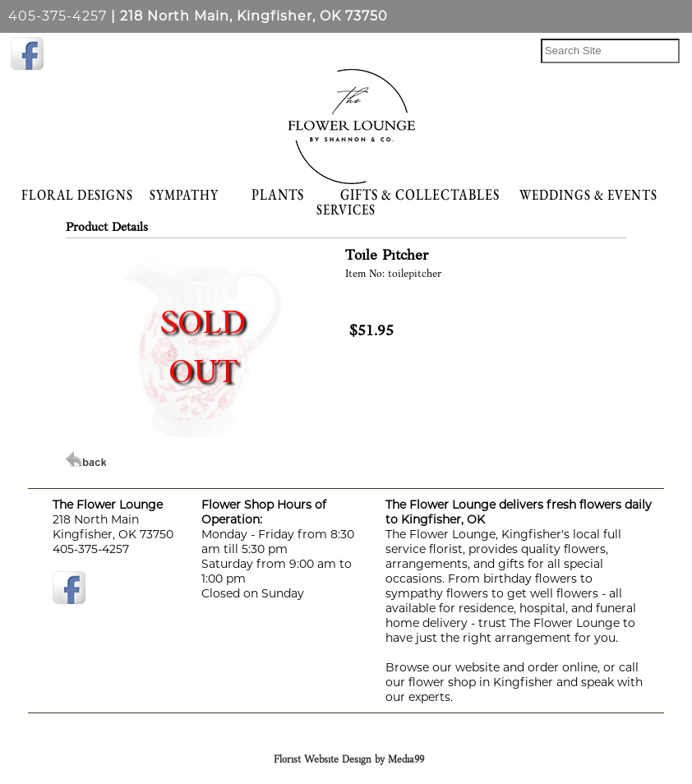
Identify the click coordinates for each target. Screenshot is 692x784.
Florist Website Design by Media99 (349, 760)
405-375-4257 (58, 16)
